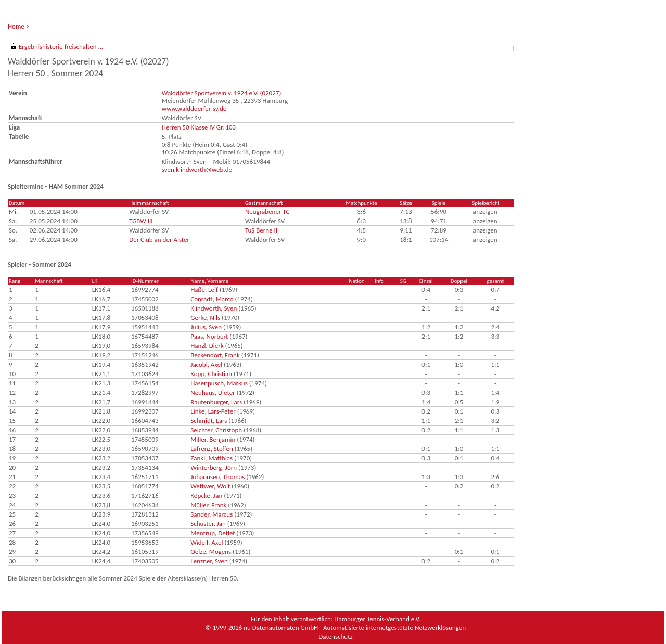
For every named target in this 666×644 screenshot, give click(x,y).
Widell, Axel (207, 542)
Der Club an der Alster (159, 240)
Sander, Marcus (212, 514)
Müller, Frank (208, 505)
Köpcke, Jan (206, 495)
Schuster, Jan (208, 524)
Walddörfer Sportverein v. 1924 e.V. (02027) (222, 93)
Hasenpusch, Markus (219, 383)
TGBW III (141, 221)
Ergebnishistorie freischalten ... (61, 47)
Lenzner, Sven (209, 561)
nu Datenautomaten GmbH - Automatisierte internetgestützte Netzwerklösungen (355, 628)
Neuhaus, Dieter (213, 392)
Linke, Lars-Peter (213, 411)
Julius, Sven (206, 327)
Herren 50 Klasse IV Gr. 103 (199, 127)
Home (16, 26)
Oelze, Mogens (211, 552)
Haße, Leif (204, 289)
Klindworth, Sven (214, 308)
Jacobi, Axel (206, 364)
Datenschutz (335, 636)
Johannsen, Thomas (217, 477)
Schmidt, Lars (209, 421)
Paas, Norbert (209, 336)
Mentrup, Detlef (213, 533)
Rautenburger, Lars (216, 402)
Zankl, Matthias (212, 458)
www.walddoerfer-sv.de (194, 108)
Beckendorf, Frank (215, 355)
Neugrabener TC (267, 211)
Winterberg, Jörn (214, 467)
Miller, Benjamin (213, 439)
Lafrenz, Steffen (212, 449)
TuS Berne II (261, 230)
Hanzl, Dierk (207, 346)
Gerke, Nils (205, 318)
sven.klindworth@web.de (197, 169)
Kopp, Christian (211, 374)
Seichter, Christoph (216, 430)
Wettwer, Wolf (210, 486)
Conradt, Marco (212, 299)
